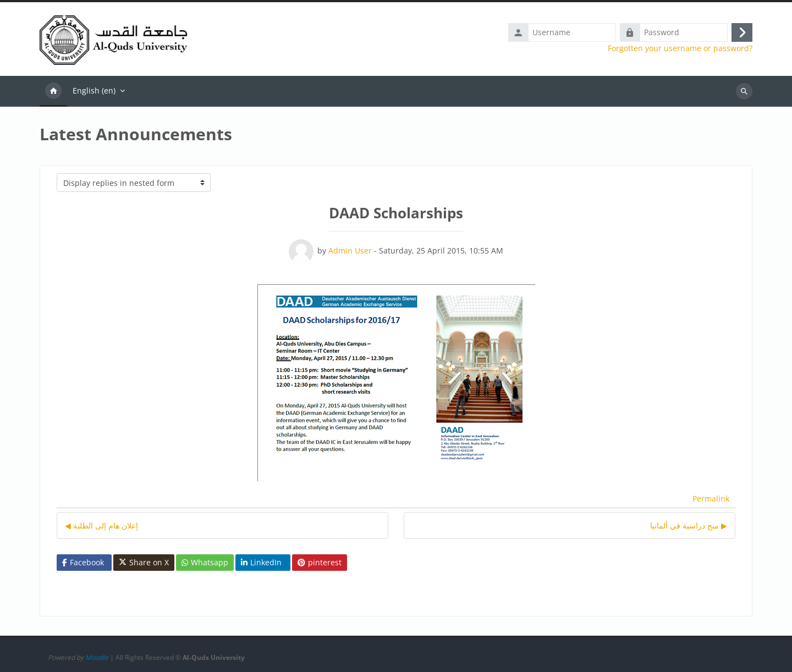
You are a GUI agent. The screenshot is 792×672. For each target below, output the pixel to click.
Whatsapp (205, 562)
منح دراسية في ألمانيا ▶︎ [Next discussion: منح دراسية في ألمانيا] (689, 525)
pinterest (320, 562)
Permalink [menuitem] (711, 499)
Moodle (97, 657)
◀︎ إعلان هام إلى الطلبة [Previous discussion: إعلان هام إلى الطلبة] (101, 525)
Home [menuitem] (53, 91)
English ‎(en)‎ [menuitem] (94, 90)
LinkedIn (261, 562)
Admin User (350, 250)
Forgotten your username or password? (680, 48)
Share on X (144, 563)
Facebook (83, 562)
